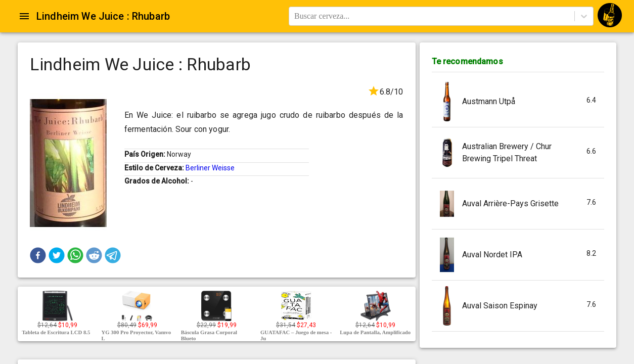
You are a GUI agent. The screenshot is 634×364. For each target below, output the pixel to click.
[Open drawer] (24, 16)
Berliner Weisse (210, 168)
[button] (38, 255)
